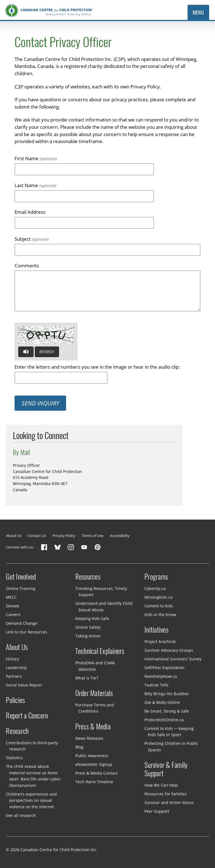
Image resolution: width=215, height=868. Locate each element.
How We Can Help (161, 785)
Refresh (47, 352)
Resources (88, 577)
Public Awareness (92, 755)
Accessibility (120, 536)
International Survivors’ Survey (173, 659)
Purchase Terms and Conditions (95, 708)
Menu (198, 12)
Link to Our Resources (26, 632)
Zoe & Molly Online (162, 702)
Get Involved (21, 577)
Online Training (21, 588)
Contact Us (37, 536)
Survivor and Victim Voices (169, 802)
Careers (13, 615)
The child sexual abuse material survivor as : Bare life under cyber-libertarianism (34, 776)
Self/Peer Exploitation (164, 668)
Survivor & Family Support (166, 769)
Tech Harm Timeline (94, 781)
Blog (79, 747)
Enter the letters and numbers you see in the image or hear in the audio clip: (97, 367)
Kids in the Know (160, 615)
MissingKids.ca (158, 597)
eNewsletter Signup (94, 764)
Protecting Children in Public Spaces (171, 747)
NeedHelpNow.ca (161, 676)
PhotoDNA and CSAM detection (95, 666)
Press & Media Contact (96, 773)
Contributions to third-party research (32, 746)
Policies (15, 700)
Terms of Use (93, 536)
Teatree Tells (156, 685)
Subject (32, 239)
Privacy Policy (64, 536)
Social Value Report (24, 685)
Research (17, 731)
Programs (156, 577)
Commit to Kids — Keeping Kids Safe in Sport (169, 732)
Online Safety (88, 627)
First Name (36, 158)
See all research (21, 815)
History (12, 659)
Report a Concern (27, 716)
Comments (27, 266)
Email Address (30, 212)
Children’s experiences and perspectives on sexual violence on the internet (31, 800)
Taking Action (88, 636)
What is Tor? (87, 678)
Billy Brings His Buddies (167, 694)
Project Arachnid (160, 641)
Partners (14, 676)
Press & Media (93, 727)
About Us (14, 536)
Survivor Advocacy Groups (169, 650)
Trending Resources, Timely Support (101, 592)
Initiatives (156, 630)
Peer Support (157, 811)
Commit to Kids (159, 606)
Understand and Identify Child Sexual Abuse (104, 607)
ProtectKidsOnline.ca (164, 720)
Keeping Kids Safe (92, 618)
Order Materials (94, 693)
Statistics (14, 758)
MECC (11, 597)
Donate (13, 606)
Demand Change (22, 623)
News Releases (89, 738)
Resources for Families (166, 794)
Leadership (16, 668)
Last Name (35, 185)
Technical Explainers (100, 651)
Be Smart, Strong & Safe (167, 711)
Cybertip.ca (155, 588)
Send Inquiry (40, 403)
